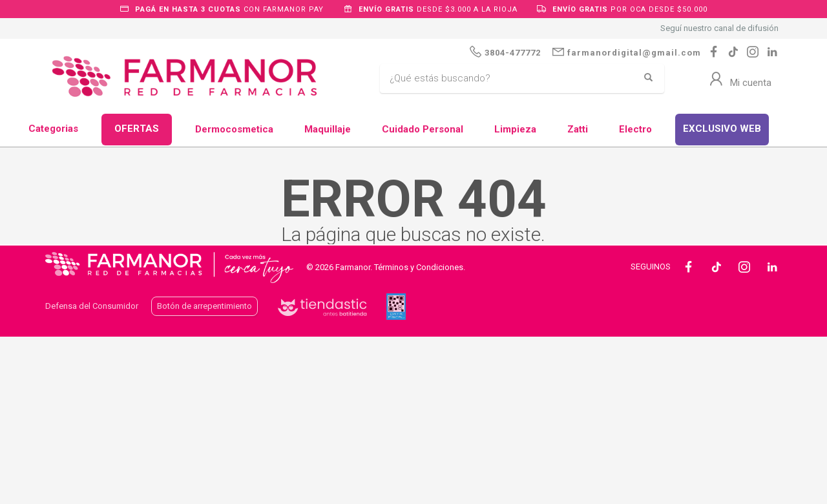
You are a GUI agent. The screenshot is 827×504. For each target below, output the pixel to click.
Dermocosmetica (234, 129)
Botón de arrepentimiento (204, 306)
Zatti (578, 129)
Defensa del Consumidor (92, 306)
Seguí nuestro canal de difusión (719, 28)
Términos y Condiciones (419, 267)
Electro (635, 129)
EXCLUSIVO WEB (722, 129)
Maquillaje (328, 129)
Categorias (53, 129)
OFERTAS (137, 129)
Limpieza (515, 129)
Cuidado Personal (423, 129)
